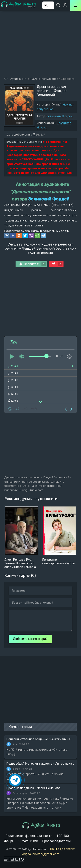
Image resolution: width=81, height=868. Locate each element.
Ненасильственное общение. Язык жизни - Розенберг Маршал (40, 739)
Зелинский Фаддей (60, 116)
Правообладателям (56, 841)
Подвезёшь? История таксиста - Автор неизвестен (40, 764)
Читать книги (28, 841)
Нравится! (32, 264)
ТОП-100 (63, 836)
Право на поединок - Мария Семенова (33, 788)
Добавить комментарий (30, 639)
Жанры (9, 841)
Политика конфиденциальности (29, 836)
